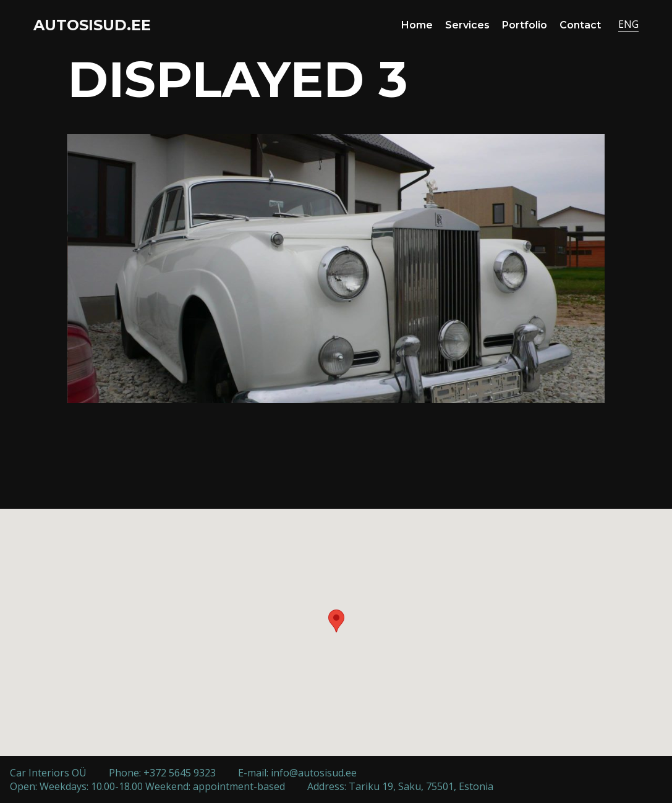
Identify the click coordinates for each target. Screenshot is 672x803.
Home (417, 25)
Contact (580, 25)
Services (467, 25)
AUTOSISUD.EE (92, 25)
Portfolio (525, 25)
